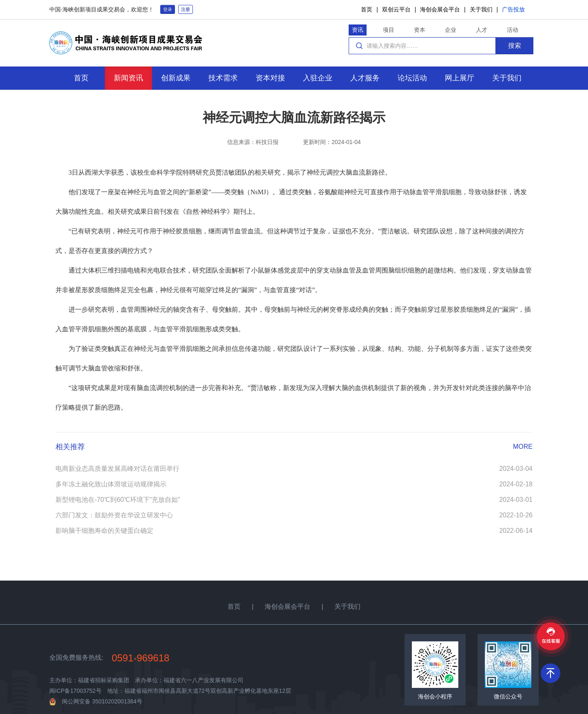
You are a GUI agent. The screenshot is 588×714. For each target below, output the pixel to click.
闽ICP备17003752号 (75, 691)
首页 (367, 9)
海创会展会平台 (440, 9)
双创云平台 (396, 9)
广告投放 (513, 9)
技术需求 (223, 78)
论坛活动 (412, 78)
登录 (168, 9)
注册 (186, 9)
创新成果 (176, 78)
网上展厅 (460, 78)
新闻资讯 (128, 78)
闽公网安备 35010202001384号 (102, 701)
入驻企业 (318, 78)
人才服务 (365, 78)
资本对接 (270, 78)
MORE (523, 447)
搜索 (515, 45)
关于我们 (481, 9)
